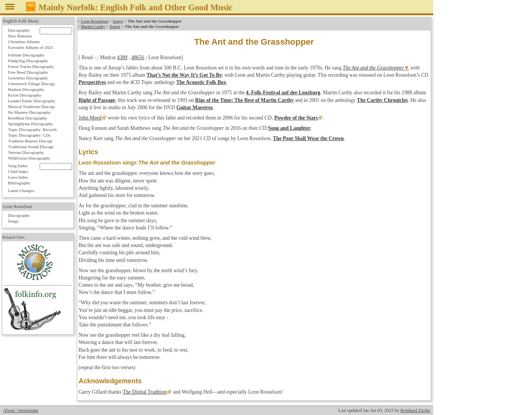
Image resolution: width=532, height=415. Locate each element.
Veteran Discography (26, 152)
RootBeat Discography (27, 118)
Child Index (18, 171)
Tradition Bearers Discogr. (31, 141)
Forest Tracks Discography (31, 66)
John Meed (90, 118)
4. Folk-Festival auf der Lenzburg (283, 93)
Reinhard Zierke (415, 410)
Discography (19, 30)
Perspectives (92, 82)
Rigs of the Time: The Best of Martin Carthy (244, 100)
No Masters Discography (29, 112)
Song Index (18, 166)
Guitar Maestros (194, 107)
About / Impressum (21, 410)
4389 (122, 57)
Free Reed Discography (28, 72)
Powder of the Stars (296, 118)
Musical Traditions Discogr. (32, 107)
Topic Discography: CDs (29, 135)
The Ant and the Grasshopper (374, 68)
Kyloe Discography (25, 95)
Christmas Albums (24, 42)
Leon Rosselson (94, 21)
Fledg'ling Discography (28, 61)
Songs (118, 21)
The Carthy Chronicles (382, 100)
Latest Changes (21, 191)
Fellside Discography (26, 55)
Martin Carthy (93, 26)
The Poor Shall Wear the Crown (308, 138)
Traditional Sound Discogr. (31, 147)
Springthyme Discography (31, 124)
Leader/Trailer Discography (32, 101)
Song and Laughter (289, 128)
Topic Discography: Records (32, 129)
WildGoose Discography (29, 158)
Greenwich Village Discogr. (32, 84)
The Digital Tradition (145, 392)
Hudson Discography (26, 89)
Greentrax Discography (28, 78)
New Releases (20, 36)
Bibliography (19, 183)
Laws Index (18, 177)
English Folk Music (21, 21)
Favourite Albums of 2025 (31, 47)
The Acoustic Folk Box (201, 82)
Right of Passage (97, 100)
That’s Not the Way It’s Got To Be (184, 75)
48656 (138, 57)
